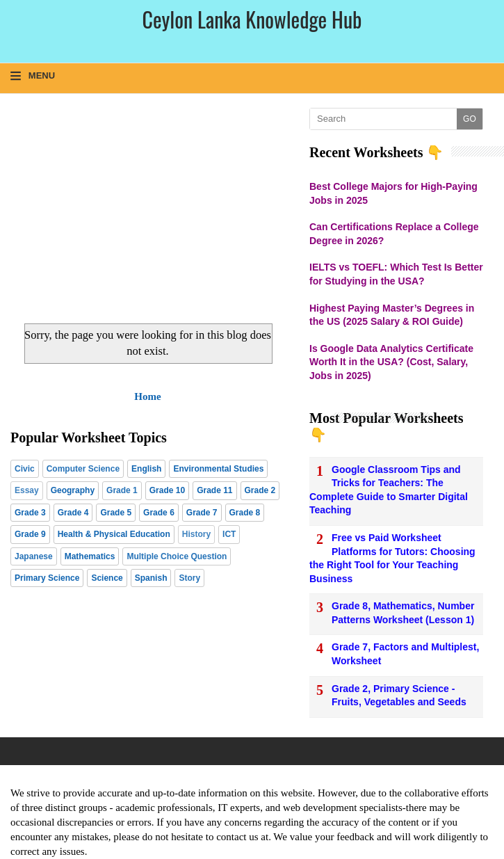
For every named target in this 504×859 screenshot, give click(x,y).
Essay (27, 490)
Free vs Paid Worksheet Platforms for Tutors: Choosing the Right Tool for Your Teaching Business (392, 558)
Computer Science (83, 469)
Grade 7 (202, 513)
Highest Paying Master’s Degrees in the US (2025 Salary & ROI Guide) (392, 315)
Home (147, 396)
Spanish (151, 578)
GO (470, 119)
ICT (229, 534)
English (146, 469)
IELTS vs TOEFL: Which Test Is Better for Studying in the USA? (396, 274)
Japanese (34, 556)
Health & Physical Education (114, 534)
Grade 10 (167, 490)
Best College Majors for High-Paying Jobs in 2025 (393, 193)
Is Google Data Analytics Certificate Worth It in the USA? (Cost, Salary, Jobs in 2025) (391, 362)
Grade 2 (260, 490)
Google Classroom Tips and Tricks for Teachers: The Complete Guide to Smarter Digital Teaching (389, 490)
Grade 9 (30, 534)
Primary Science (47, 578)
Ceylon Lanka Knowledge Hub (252, 19)
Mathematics (90, 556)
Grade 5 (116, 513)
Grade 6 (159, 513)
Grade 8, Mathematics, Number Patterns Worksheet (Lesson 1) (403, 613)
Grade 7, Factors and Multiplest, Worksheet (405, 654)
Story (189, 578)
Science (107, 578)
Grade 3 (30, 513)
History (196, 534)
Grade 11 (214, 490)
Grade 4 (73, 513)
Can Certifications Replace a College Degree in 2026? (394, 234)
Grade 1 (122, 490)
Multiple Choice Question (177, 556)
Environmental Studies (218, 469)
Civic (25, 469)
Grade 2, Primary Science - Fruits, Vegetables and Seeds (399, 696)
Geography (73, 490)
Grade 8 (245, 513)
